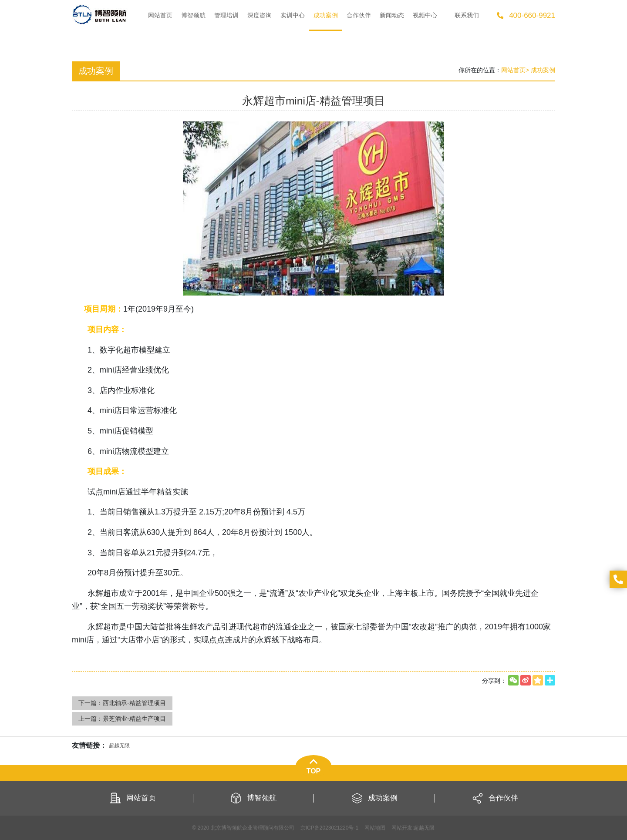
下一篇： (122, 703)
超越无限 (424, 828)
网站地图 (375, 828)
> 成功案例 (540, 70)
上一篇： (122, 719)
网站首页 (513, 70)
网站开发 (402, 828)
